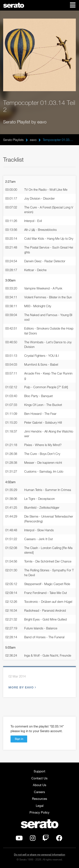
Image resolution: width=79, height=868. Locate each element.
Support (39, 771)
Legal (40, 806)
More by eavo (22, 687)
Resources (40, 799)
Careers (39, 792)
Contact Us (39, 778)
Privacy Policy (39, 812)
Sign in (19, 739)
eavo (33, 140)
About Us (40, 785)
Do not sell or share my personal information (39, 855)
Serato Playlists (13, 140)
